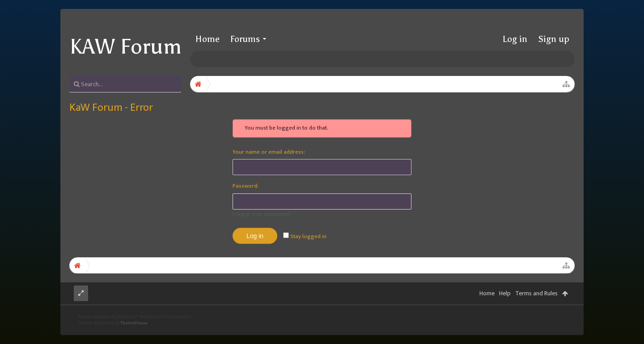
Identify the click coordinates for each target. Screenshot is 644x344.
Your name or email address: (269, 152)
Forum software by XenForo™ (135, 335)
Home (208, 39)
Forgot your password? (262, 214)
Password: (246, 186)
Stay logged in (305, 236)
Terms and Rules (536, 311)
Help (505, 311)
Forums (245, 39)
